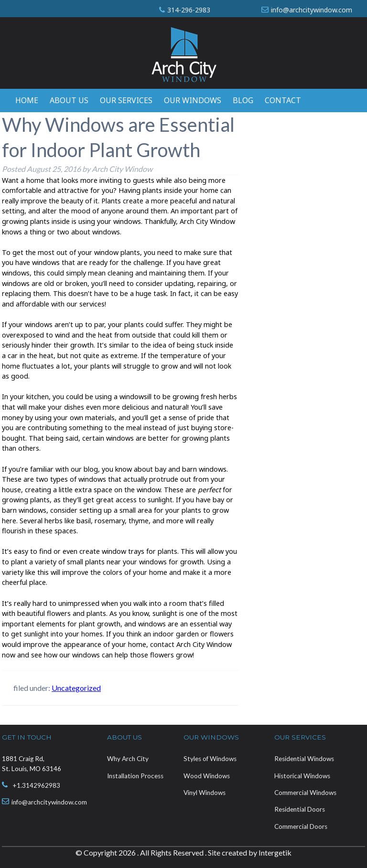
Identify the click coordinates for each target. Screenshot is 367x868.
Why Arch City (128, 759)
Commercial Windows (305, 793)
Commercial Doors (301, 826)
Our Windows (193, 100)
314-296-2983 (189, 10)
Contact (283, 100)
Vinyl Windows (205, 793)
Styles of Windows (210, 759)
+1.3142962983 (36, 785)
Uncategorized (76, 688)
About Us (69, 100)
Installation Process (135, 776)
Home (27, 100)
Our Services (126, 100)
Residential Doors (300, 809)
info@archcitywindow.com (312, 10)
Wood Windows (207, 776)
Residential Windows (304, 759)
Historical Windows (302, 776)
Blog (243, 100)
